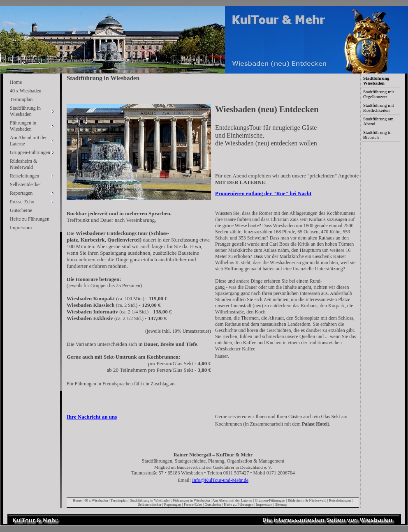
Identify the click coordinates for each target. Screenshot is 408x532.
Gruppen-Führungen (270, 500)
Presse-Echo (193, 504)
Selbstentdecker (25, 184)
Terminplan (21, 99)
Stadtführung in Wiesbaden (150, 500)
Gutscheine (21, 210)
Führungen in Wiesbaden (192, 500)
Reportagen (173, 504)
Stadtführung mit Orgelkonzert (379, 94)
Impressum (21, 228)
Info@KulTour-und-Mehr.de (220, 480)
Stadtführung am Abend (378, 121)
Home (16, 82)
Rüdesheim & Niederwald (23, 164)
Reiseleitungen (340, 500)
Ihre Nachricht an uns (92, 417)
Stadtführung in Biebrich (377, 135)
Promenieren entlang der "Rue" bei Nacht (263, 193)
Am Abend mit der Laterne (232, 500)
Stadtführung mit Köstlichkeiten (379, 108)
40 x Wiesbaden (26, 91)
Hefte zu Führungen (30, 219)
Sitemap (281, 504)
